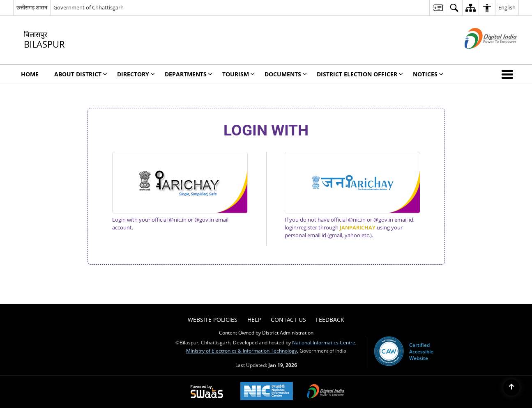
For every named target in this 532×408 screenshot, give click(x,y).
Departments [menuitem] (189, 74)
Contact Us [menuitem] (288, 320)
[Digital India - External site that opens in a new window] (480, 56)
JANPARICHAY (358, 228)
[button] (509, 74)
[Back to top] (511, 387)
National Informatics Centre (324, 342)
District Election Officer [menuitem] (360, 74)
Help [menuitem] (254, 320)
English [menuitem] (507, 7)
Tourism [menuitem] (238, 74)
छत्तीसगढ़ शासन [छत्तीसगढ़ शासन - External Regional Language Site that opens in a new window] (32, 7)
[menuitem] (438, 8)
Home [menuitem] (30, 74)
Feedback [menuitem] (330, 320)
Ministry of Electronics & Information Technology (242, 351)
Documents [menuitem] (286, 74)
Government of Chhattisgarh (89, 7)
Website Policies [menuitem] (213, 320)
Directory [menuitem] (136, 74)
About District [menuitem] (81, 74)
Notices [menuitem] (428, 74)
